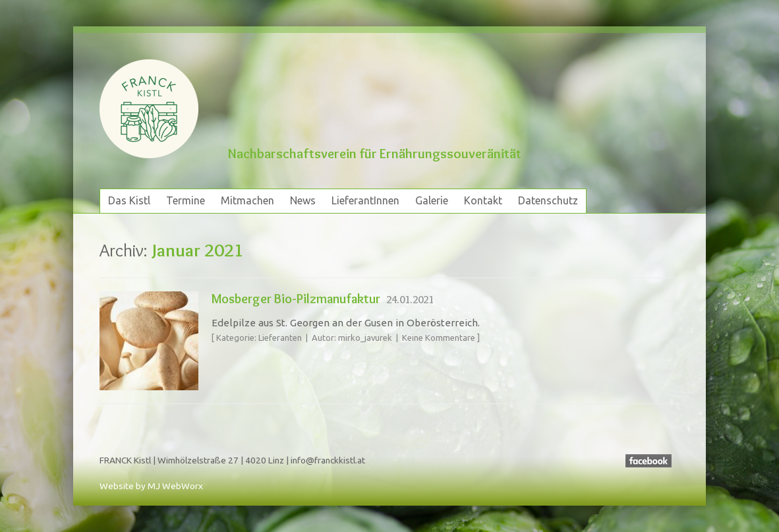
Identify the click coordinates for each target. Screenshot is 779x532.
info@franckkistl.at (328, 460)
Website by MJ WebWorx (151, 486)
